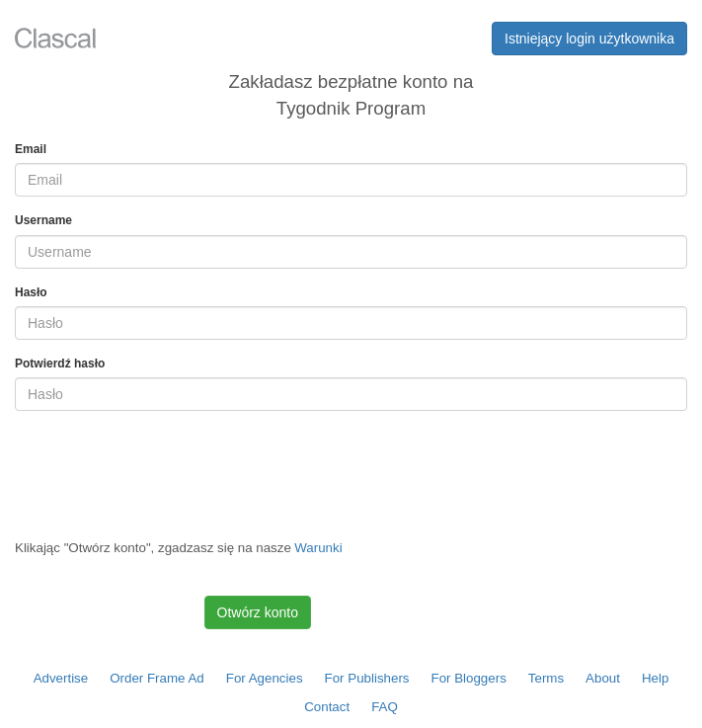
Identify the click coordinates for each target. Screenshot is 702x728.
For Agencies (265, 678)
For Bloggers (469, 678)
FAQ (385, 707)
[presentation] (165, 465)
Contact (327, 707)
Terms (546, 678)
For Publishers (367, 678)
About (603, 678)
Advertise (61, 678)
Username (43, 220)
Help (655, 678)
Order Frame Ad (157, 678)
